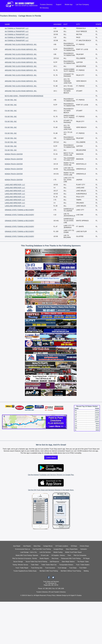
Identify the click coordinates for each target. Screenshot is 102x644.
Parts (69, 555)
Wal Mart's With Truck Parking (49, 571)
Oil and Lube (45, 555)
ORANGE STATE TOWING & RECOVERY (19, 210)
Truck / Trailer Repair (22, 568)
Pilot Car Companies (80, 555)
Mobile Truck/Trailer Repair (73, 552)
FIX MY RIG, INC (11, 100)
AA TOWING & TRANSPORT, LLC (17, 28)
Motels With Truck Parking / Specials (27, 555)
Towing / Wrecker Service (20, 565)
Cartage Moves (48, 546)
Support (59, 4)
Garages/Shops (58, 549)
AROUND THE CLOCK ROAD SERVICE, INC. (21, 44)
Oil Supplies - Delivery (58, 555)
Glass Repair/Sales (72, 549)
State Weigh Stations (68, 562)
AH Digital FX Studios (75, 595)
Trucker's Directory (42, 592)
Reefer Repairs (44, 558)
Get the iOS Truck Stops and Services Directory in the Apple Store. (51, 490)
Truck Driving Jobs (37, 568)
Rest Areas (55, 558)
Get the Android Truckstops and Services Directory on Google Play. (51, 475)
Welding (86, 571)
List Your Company (82, 4)
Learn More (51, 457)
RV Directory (44, 8)
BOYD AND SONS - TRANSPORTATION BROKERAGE (24, 96)
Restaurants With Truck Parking (71, 558)
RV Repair (87, 558)
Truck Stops (73, 568)
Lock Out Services (45, 552)
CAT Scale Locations (62, 546)
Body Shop (37, 546)
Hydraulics (84, 549)
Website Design (61, 595)
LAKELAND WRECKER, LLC (15, 185)
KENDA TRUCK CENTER (14, 154)
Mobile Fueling (58, 552)
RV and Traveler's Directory (57, 592)
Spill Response (54, 562)
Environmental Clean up (23, 549)
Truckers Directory (46, 4)
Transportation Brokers (66, 565)
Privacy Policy (51, 595)
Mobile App (69, 4)
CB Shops (74, 546)
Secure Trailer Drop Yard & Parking (36, 562)
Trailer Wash (35, 565)
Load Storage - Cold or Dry (29, 552)
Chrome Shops (84, 546)
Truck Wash (83, 568)
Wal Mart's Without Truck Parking (71, 571)
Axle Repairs (27, 546)
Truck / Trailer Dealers (83, 565)
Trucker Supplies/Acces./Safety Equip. (25, 571)
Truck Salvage (62, 568)
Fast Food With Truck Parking (42, 549)
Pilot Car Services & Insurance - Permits (25, 558)
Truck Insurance (50, 568)
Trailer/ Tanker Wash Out (49, 565)
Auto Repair (17, 546)
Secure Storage (18, 562)
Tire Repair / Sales (83, 562)
